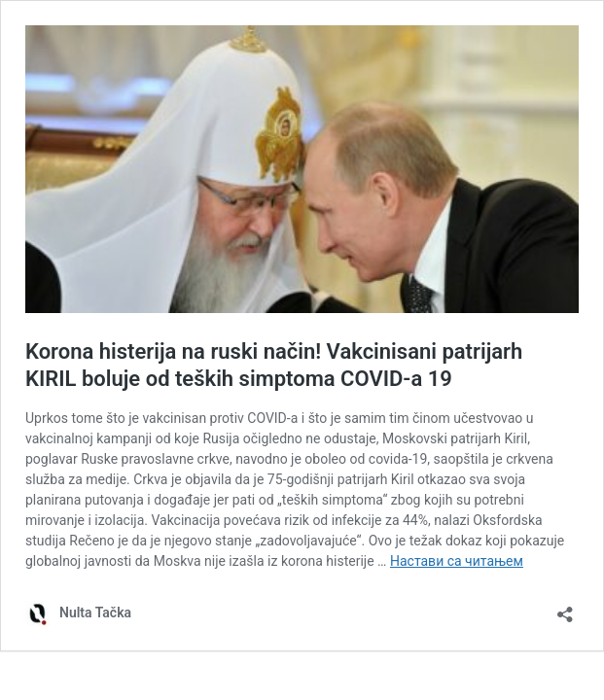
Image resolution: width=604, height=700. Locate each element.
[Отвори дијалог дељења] (565, 608)
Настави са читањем (457, 561)
